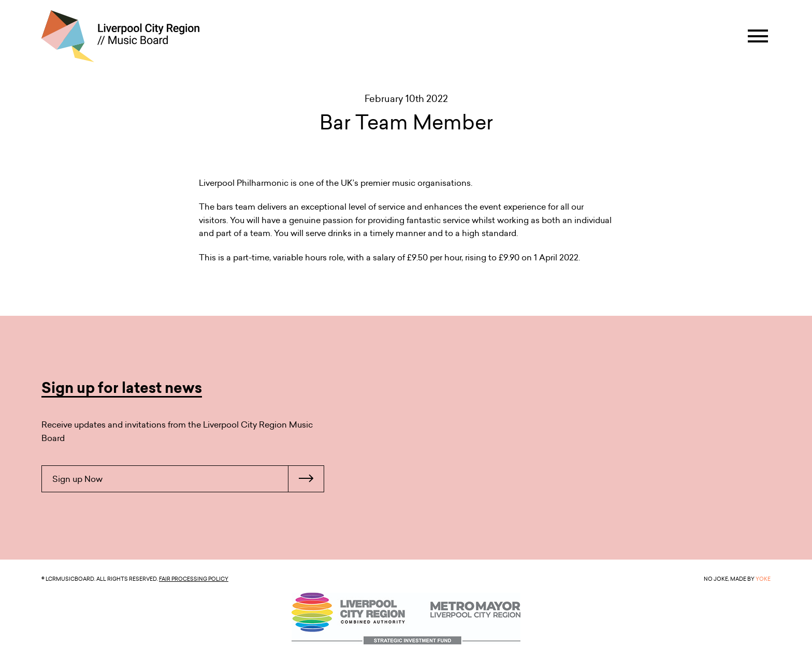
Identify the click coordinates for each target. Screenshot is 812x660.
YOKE (763, 579)
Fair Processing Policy (194, 579)
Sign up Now (188, 479)
